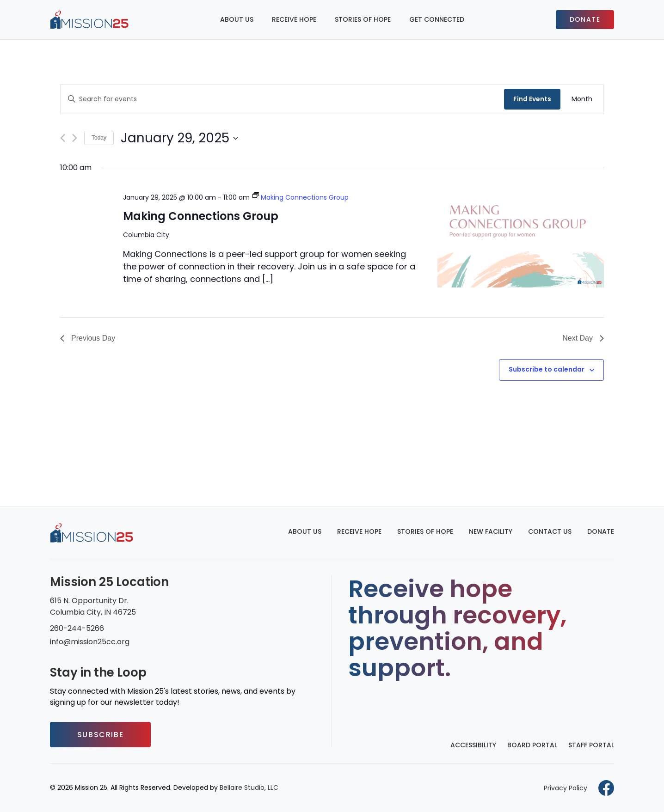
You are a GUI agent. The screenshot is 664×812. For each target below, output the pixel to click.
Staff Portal (591, 745)
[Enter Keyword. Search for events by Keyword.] (282, 99)
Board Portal (532, 745)
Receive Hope (294, 19)
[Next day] (75, 138)
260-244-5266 (77, 628)
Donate (585, 19)
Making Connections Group (201, 216)
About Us (237, 19)
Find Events (532, 99)
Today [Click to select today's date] (99, 138)
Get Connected (437, 19)
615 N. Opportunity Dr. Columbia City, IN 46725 (93, 606)
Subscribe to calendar (547, 369)
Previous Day (88, 338)
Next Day (583, 338)
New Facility (491, 531)
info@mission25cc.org (90, 642)
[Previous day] (63, 138)
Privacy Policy (566, 788)
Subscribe (100, 735)
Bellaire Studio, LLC (249, 788)
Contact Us (550, 531)
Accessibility (473, 745)
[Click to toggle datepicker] (179, 138)
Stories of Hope (363, 19)
